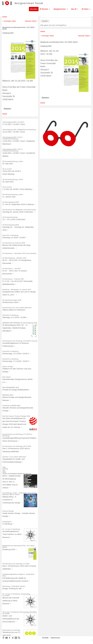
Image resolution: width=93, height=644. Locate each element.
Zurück (5, 17)
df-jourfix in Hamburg (10, 235)
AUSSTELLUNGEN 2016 (11, 406)
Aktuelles (34, 9)
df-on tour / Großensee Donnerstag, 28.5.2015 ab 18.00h (19, 613)
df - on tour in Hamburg (11, 529)
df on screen (7, 169)
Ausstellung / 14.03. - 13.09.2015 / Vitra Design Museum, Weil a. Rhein (20, 494)
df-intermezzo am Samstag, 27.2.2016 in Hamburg (17, 435)
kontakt (45, 638)
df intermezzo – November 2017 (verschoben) (19, 253)
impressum (55, 638)
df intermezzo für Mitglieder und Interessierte (19, 210)
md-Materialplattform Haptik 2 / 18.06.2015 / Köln (19, 575)
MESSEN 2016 (8, 395)
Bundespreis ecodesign (11, 630)
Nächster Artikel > (31, 21)
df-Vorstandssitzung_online (13, 161)
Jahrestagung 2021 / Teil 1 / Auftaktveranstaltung (13, 150)
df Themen (44, 9)
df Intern (85, 9)
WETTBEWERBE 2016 (11, 387)
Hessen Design (8, 511)
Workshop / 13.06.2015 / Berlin (14, 586)
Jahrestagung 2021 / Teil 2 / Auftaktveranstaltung (13, 138)
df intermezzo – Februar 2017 (13, 279)
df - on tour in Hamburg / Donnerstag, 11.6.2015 (16, 595)
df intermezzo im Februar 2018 (14, 243)
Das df (74, 9)
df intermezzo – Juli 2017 (12, 269)
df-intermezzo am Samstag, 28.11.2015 (17, 446)
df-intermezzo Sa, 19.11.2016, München (17, 308)
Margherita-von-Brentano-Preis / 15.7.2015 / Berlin (19, 546)
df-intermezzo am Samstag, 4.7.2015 (16, 564)
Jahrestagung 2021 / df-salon (13, 122)
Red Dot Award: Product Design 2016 (16, 416)
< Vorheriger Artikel (9, 21)
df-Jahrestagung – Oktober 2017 (14, 258)
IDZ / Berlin (7, 377)
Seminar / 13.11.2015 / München (14, 457)
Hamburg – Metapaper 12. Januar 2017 (17, 290)
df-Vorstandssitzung (10, 217)
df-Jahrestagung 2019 (11, 202)
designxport (7, 522)
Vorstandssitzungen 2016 (12, 300)
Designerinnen (60, 9)
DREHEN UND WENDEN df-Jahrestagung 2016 (20, 323)
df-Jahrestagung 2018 (11, 225)
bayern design (8, 366)
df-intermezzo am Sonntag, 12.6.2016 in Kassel (20, 341)
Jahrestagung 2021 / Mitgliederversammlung (19, 130)
